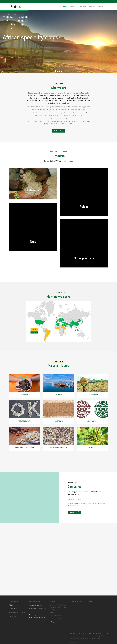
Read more (58, 131)
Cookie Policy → (14, 597)
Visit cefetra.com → (76, 623)
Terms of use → (14, 590)
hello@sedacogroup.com (58, 603)
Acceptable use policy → (37, 586)
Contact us (73, 527)
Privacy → (12, 586)
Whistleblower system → (17, 593)
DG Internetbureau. (69, 641)
